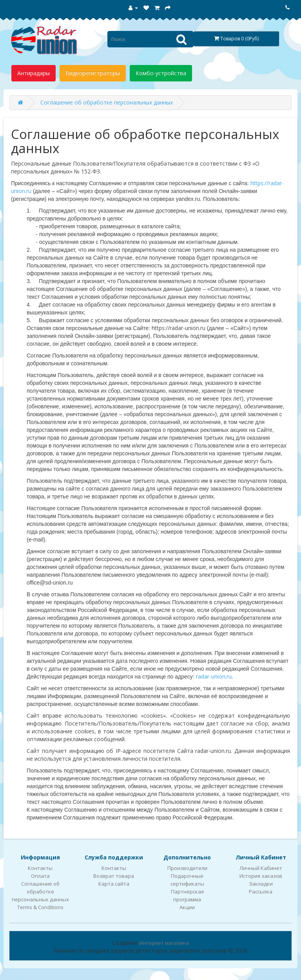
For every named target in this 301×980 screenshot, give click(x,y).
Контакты (40, 868)
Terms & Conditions (40, 907)
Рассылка (261, 892)
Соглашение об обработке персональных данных (107, 102)
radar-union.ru (214, 676)
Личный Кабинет (261, 868)
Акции (187, 907)
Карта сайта (114, 884)
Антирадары (34, 73)
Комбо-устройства (161, 73)
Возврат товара (114, 876)
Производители (187, 868)
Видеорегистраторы (93, 73)
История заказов (261, 876)
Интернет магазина (164, 943)
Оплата (40, 876)
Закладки (261, 884)
